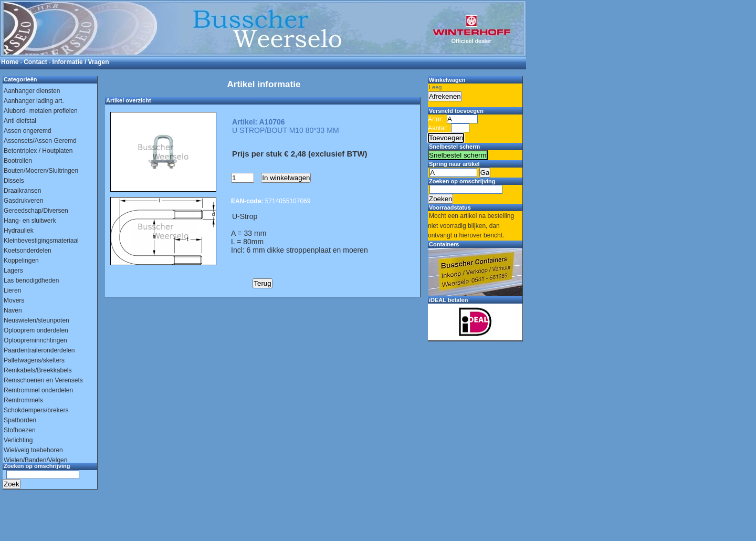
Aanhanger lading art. (34, 101)
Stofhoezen (20, 430)
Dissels (14, 181)
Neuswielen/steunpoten (36, 320)
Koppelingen (21, 261)
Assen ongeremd (28, 131)
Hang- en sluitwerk (30, 221)
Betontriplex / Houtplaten (38, 151)
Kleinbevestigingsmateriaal (41, 241)
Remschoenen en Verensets (43, 380)
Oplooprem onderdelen (36, 330)
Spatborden (20, 420)
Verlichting (18, 440)
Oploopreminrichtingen (35, 340)
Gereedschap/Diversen (36, 211)
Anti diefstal (20, 121)
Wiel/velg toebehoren (33, 450)
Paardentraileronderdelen (39, 350)
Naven (13, 310)
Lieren (12, 290)
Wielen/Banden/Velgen (35, 460)
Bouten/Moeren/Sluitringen (41, 171)
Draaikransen (22, 191)
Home (10, 62)
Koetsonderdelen (28, 251)
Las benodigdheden (31, 280)
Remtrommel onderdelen (38, 390)
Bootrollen (18, 161)
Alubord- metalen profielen (41, 111)
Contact (35, 62)
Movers (14, 300)
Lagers (13, 270)
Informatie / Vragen (81, 62)
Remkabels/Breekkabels (38, 370)
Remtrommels (23, 400)
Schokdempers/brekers (36, 410)
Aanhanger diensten (32, 91)
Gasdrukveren (23, 201)
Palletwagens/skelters (34, 360)
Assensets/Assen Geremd (40, 141)
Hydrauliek (19, 231)
